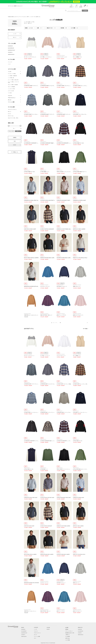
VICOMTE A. (10, 52)
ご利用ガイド (71, 7)
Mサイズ (15, 37)
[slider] (9, 126)
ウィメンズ (10, 62)
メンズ (9, 64)
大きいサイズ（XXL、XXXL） (13, 118)
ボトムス (35, 635)
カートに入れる (84, 6)
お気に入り (87, 6)
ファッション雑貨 (37, 636)
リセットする (11, 131)
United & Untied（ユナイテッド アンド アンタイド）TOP (18, 17)
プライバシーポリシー (69, 631)
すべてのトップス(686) (12, 74)
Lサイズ (9, 114)
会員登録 (81, 7)
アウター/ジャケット (37, 633)
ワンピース (36, 631)
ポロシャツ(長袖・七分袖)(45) (13, 85)
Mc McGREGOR (11, 48)
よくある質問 (68, 636)
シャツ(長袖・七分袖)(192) (12, 76)
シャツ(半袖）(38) (11, 78)
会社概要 (67, 627)
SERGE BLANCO (11, 54)
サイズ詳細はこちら (15, 152)
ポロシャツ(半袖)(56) (11, 87)
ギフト (35, 638)
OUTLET (15, 145)
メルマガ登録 (68, 640)
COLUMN (48, 627)
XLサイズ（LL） (11, 116)
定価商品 (15, 138)
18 (60, 323)
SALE (15, 141)
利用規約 (67, 629)
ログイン (76, 7)
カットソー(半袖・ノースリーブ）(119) (14, 82)
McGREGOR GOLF (11, 50)
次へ (87, 323)
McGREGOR (10, 46)
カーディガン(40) (11, 91)
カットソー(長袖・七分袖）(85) (13, 80)
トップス (31, 17)
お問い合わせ (68, 638)
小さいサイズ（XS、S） (12, 109)
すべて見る (85, 329)
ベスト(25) (10, 93)
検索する (18, 131)
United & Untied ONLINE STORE (48, 6)
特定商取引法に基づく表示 (70, 633)
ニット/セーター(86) (11, 89)
